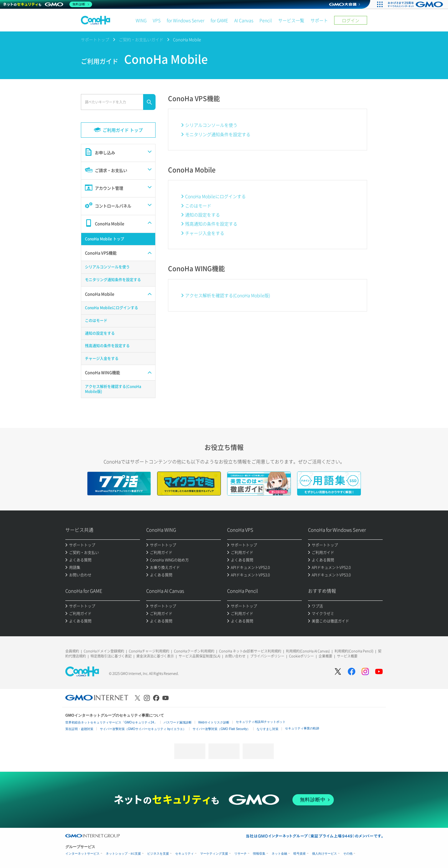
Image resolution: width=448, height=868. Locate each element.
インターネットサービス (82, 854)
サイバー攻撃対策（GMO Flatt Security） (221, 729)
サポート (319, 20)
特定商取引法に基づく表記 (111, 656)
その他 (348, 854)
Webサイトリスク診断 (214, 722)
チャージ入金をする (205, 233)
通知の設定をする (203, 215)
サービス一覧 (291, 20)
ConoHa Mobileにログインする (215, 196)
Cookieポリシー (301, 656)
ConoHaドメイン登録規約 (104, 651)
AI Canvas (244, 20)
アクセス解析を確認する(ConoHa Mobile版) (228, 295)
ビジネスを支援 (158, 854)
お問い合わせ (235, 656)
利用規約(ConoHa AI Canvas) (308, 651)
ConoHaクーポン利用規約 (194, 651)
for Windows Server (186, 20)
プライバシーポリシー (267, 656)
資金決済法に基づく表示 (155, 656)
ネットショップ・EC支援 (123, 854)
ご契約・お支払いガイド (141, 39)
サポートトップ (95, 39)
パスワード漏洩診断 (178, 722)
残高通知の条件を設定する (211, 224)
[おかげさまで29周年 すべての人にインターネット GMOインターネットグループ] (416, 4)
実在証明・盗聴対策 (79, 729)
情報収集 (259, 854)
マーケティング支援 (214, 854)
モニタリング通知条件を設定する (218, 134)
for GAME (219, 20)
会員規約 (72, 651)
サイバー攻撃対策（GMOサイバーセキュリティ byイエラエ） (143, 729)
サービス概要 (347, 656)
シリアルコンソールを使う (211, 125)
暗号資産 (300, 854)
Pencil (266, 20)
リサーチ (240, 854)
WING (141, 20)
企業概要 (325, 656)
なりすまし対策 (268, 729)
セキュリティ (184, 854)
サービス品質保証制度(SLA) (199, 656)
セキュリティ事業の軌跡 (302, 728)
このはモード (198, 206)
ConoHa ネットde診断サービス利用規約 (250, 651)
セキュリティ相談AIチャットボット (261, 722)
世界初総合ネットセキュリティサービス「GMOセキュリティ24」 (111, 722)
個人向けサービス (324, 854)
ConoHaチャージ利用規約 (149, 651)
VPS (157, 20)
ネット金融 (279, 854)
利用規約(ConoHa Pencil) (354, 651)
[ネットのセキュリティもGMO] (48, 4)
